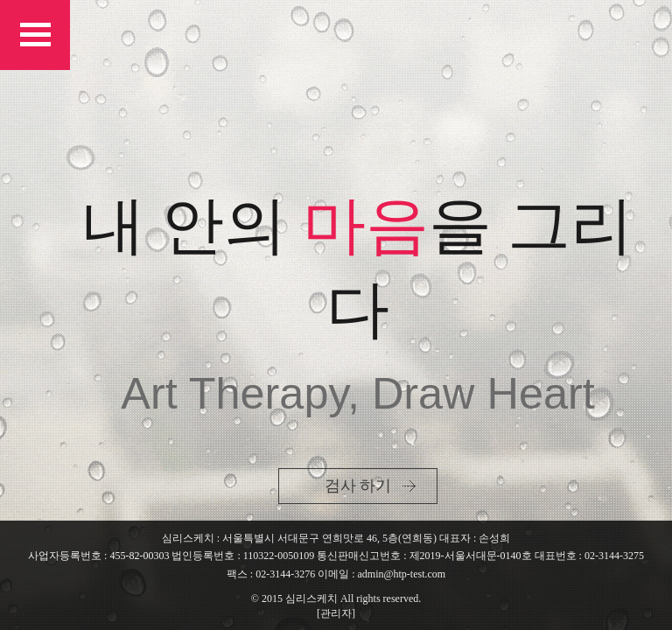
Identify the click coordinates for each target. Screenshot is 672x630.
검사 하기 (358, 486)
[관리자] (336, 613)
